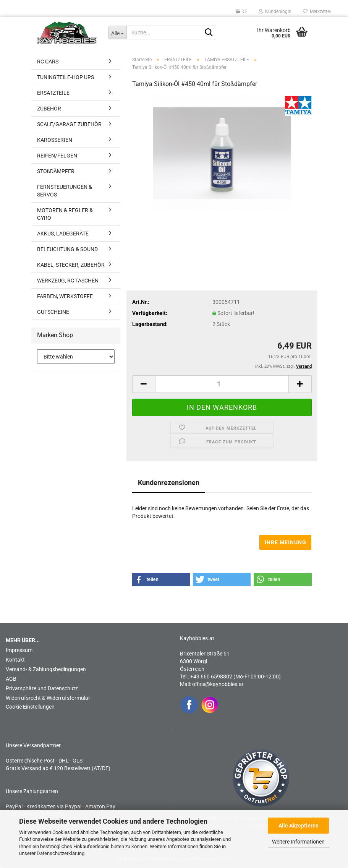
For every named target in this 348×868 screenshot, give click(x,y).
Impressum (19, 650)
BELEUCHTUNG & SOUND (67, 249)
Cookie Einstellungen (30, 707)
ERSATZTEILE (53, 93)
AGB (11, 679)
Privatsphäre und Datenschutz (42, 688)
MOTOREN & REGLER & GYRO (65, 214)
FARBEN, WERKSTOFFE (65, 296)
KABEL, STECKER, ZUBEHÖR (71, 265)
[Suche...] (117, 32)
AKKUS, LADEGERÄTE (63, 234)
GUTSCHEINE (53, 312)
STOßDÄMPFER (56, 171)
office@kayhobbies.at (218, 684)
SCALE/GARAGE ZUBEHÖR (69, 124)
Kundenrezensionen (169, 483)
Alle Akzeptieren (299, 826)
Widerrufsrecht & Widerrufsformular (48, 698)
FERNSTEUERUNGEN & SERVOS (65, 191)
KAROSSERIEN (55, 140)
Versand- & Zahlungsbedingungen (46, 669)
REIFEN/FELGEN (57, 156)
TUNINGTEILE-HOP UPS (66, 77)
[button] (241, 11)
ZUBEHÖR (49, 109)
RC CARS (48, 62)
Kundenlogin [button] (275, 11)
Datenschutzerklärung (61, 853)
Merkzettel (317, 11)
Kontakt (15, 660)
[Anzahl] (222, 384)
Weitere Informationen (298, 842)
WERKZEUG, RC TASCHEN (68, 281)
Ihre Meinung (286, 542)
